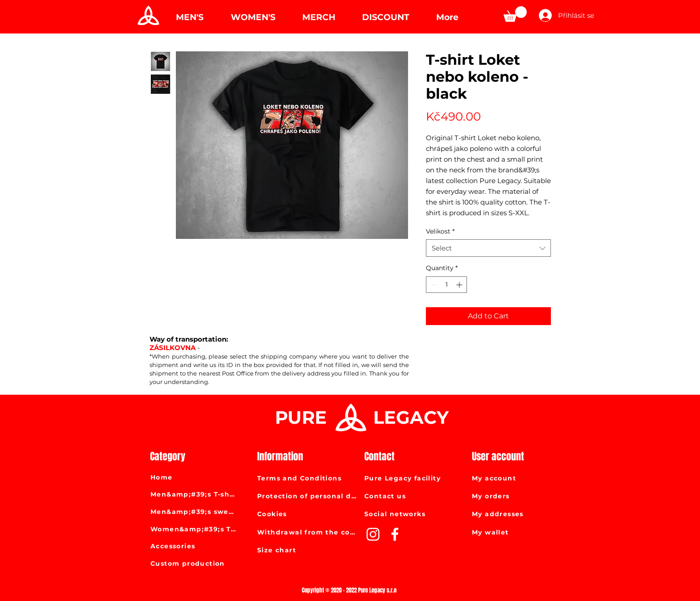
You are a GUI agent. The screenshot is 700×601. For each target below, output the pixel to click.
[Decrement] (433, 285)
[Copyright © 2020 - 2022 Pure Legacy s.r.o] (350, 590)
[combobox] (488, 248)
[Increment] (460, 285)
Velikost (440, 231)
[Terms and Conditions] (308, 478)
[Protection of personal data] (308, 496)
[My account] (519, 478)
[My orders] (519, 496)
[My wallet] (519, 532)
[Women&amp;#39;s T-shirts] (194, 529)
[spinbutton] (446, 285)
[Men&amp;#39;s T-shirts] (194, 494)
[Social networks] (415, 514)
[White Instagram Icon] (373, 534)
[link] (515, 14)
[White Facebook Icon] (395, 534)
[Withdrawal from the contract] (308, 532)
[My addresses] (519, 514)
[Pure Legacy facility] (415, 478)
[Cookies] (308, 514)
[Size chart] (308, 550)
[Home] (194, 477)
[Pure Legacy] (148, 15)
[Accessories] (194, 546)
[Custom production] (194, 563)
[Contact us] (415, 496)
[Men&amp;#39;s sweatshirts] (194, 512)
